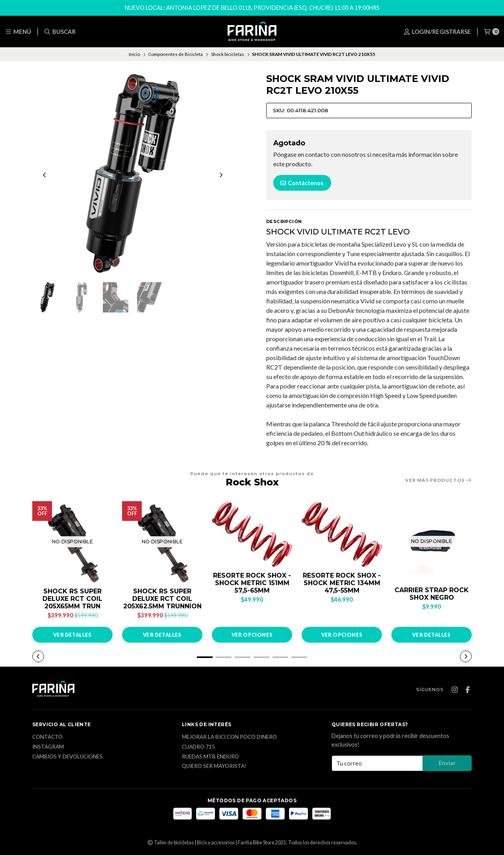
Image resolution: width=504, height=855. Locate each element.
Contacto (47, 737)
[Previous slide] (44, 175)
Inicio (134, 54)
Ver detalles (72, 635)
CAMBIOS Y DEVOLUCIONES (68, 757)
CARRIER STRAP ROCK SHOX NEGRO (432, 594)
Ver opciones (252, 635)
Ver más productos (438, 480)
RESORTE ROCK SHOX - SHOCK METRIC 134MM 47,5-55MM (342, 583)
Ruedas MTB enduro (210, 757)
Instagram (48, 747)
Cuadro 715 (198, 747)
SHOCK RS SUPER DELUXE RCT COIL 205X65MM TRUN (72, 599)
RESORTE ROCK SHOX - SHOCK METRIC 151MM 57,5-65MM (252, 583)
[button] (205, 657)
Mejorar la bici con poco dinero (229, 737)
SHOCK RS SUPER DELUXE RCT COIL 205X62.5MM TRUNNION (162, 599)
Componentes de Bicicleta (175, 54)
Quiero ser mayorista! (214, 766)
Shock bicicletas (228, 54)
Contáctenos (301, 183)
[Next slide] (221, 175)
